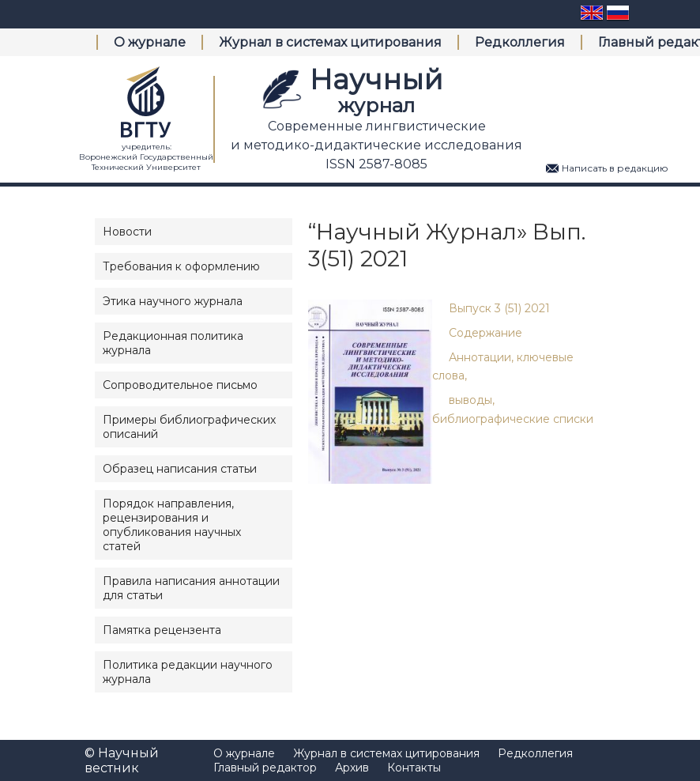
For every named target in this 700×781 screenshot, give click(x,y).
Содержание (485, 333)
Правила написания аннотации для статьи (191, 588)
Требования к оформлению (181, 266)
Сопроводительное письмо (180, 385)
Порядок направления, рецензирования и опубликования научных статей (172, 525)
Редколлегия (520, 42)
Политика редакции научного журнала (188, 672)
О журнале (150, 42)
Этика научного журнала (173, 301)
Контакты (414, 768)
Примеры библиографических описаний (189, 427)
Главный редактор (265, 768)
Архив (352, 768)
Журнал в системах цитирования (330, 42)
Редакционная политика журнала (173, 343)
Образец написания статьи (180, 469)
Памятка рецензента (162, 630)
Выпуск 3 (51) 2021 (499, 308)
